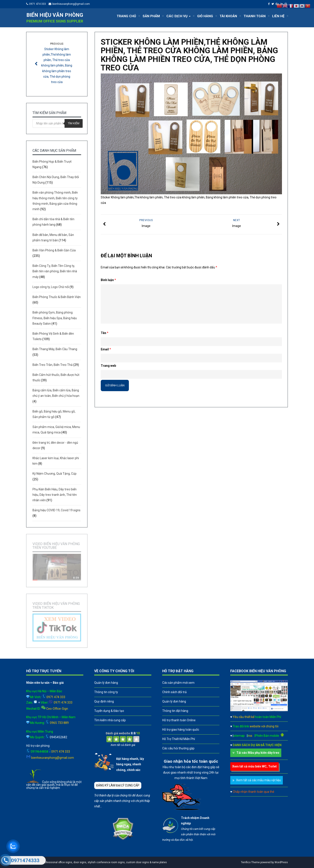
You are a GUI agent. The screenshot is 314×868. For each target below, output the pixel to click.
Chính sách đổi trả (174, 692)
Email (106, 349)
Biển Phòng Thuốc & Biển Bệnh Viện (57, 297)
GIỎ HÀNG (205, 16)
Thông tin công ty (106, 692)
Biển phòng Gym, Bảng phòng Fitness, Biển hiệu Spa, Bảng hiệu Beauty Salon (55, 318)
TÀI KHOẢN (228, 16)
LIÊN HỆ (278, 16)
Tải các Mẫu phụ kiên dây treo (258, 753)
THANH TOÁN (255, 16)
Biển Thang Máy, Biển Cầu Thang (55, 349)
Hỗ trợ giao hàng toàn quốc (181, 730)
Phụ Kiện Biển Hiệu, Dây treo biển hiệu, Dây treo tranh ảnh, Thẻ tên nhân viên (55, 495)
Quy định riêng (104, 701)
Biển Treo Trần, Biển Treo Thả (53, 365)
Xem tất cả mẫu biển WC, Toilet (254, 766)
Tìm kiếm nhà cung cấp (110, 720)
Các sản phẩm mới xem (178, 683)
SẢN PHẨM (151, 16)
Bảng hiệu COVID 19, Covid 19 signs (56, 510)
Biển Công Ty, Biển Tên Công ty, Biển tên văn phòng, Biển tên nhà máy (55, 271)
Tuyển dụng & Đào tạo (109, 711)
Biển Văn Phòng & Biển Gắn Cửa (54, 250)
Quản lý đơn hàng (106, 683)
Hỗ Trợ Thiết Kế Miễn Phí (179, 739)
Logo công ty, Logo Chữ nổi (51, 287)
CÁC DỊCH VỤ (178, 16)
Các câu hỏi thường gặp (178, 748)
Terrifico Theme (250, 862)
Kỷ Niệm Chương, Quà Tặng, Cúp (55, 474)
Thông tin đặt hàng (175, 711)
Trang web (108, 366)
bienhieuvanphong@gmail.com (71, 4)
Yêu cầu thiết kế (257, 717)
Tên (105, 333)
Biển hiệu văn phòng (55, 15)
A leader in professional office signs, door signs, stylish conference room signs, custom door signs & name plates (98, 862)
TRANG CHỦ (126, 16)
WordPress (281, 862)
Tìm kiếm (74, 123)
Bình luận (108, 280)
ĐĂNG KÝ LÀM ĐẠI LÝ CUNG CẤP (118, 785)
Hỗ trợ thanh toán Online (179, 720)
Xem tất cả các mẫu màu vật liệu (259, 780)
